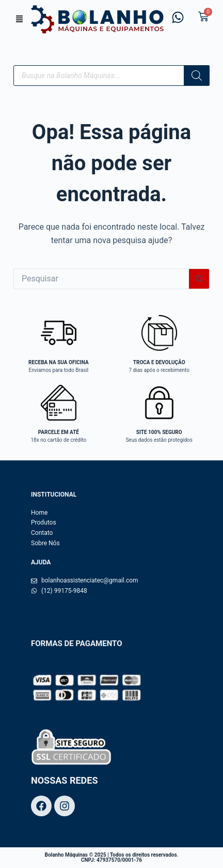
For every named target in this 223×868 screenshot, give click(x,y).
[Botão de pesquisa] (199, 279)
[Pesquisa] (197, 76)
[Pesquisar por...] (101, 279)
